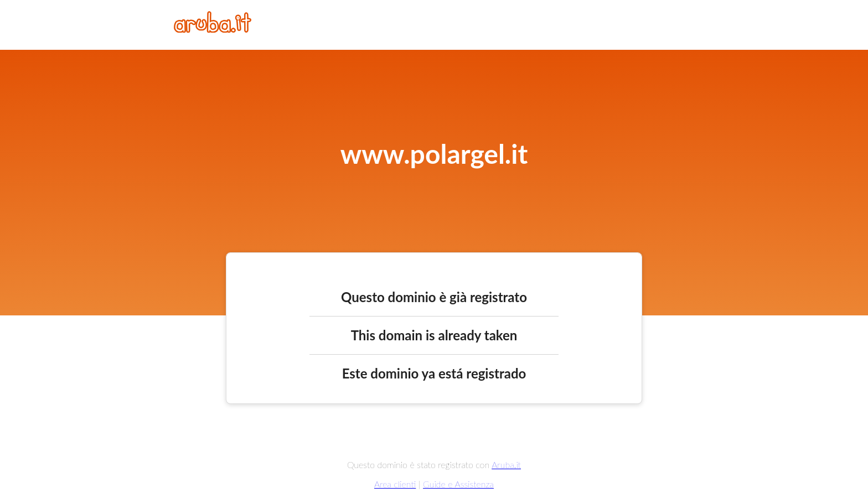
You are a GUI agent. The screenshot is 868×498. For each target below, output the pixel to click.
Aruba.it (506, 465)
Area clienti (395, 484)
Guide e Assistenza (458, 484)
